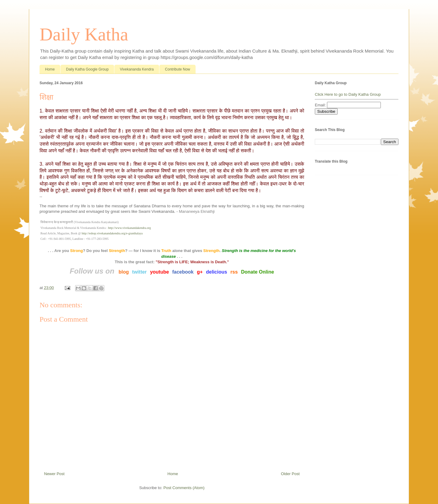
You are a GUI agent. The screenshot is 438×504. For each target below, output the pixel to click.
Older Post (290, 474)
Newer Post (54, 474)
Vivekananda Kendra (137, 69)
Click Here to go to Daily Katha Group (348, 94)
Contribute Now (177, 69)
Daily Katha (84, 34)
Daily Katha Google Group (87, 69)
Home (50, 69)
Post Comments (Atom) (184, 488)
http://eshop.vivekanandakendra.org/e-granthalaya (112, 233)
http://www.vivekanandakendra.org (129, 228)
